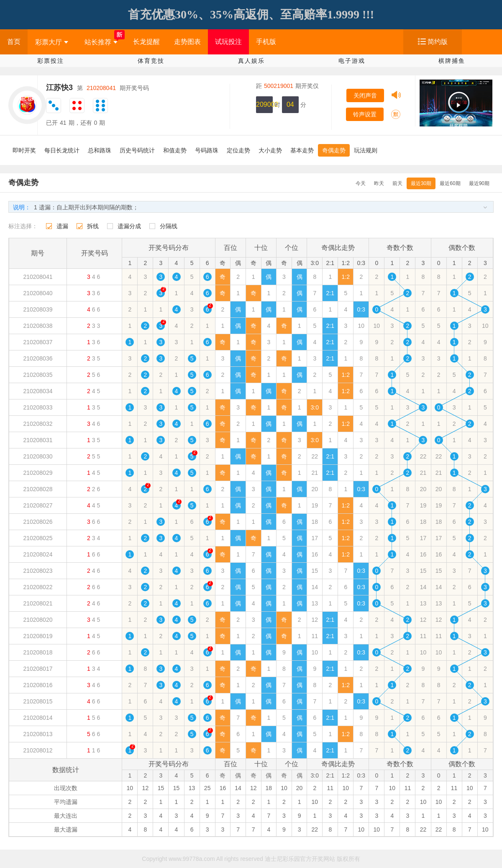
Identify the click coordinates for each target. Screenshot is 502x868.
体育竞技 (151, 61)
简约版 (438, 42)
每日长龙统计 (62, 150)
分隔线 (169, 226)
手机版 (266, 42)
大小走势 (270, 150)
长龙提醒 (146, 42)
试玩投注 (228, 42)
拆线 (93, 226)
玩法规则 (366, 150)
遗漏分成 (129, 226)
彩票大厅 (52, 42)
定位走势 (238, 150)
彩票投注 (51, 61)
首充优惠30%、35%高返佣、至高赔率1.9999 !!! (251, 14)
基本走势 (302, 150)
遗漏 (62, 226)
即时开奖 (24, 150)
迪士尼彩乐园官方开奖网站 (300, 859)
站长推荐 (101, 42)
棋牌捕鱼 (452, 61)
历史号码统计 (137, 150)
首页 (14, 42)
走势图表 (187, 42)
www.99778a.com (192, 859)
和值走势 (175, 150)
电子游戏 (352, 61)
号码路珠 (207, 150)
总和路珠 (100, 150)
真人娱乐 (251, 61)
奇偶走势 (334, 150)
